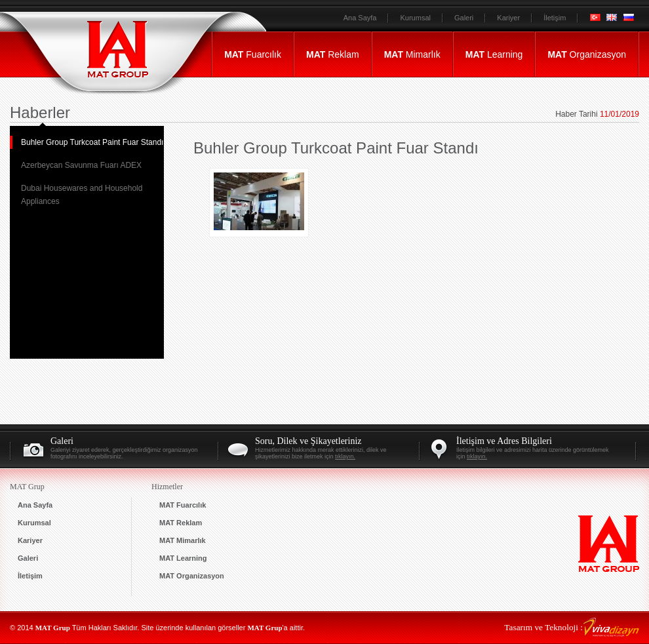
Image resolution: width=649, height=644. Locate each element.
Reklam (333, 54)
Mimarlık (412, 54)
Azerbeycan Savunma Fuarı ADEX (81, 165)
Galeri (464, 18)
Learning (494, 54)
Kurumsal (415, 18)
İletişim (555, 18)
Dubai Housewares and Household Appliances (82, 195)
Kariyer (508, 18)
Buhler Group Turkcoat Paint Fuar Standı (92, 142)
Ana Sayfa (360, 18)
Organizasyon (587, 54)
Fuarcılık (253, 54)
